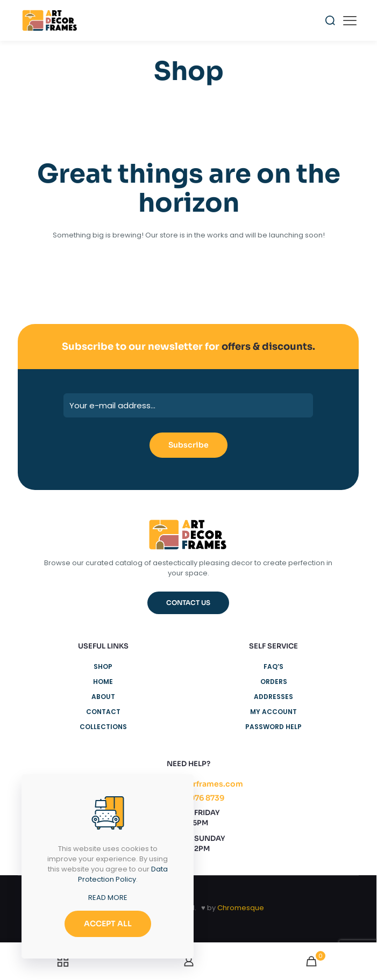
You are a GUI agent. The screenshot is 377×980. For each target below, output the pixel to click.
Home (103, 682)
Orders (274, 682)
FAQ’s (273, 666)
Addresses (273, 697)
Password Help (273, 727)
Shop (103, 666)
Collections (103, 727)
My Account (273, 712)
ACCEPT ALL (108, 924)
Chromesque (241, 908)
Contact (103, 712)
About (103, 697)
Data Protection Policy (123, 874)
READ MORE (108, 898)
